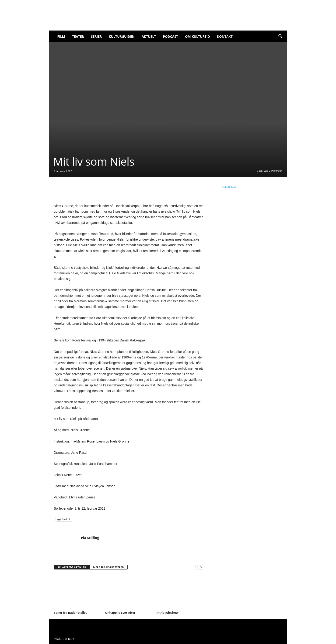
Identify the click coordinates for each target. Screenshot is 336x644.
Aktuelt (149, 36)
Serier (96, 36)
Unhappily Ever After (120, 613)
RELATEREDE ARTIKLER (72, 567)
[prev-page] (195, 567)
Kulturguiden (122, 36)
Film (61, 36)
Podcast (170, 36)
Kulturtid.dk (229, 187)
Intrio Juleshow (168, 613)
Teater (78, 36)
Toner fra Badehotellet (70, 613)
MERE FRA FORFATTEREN (109, 567)
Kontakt (225, 36)
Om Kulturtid (198, 36)
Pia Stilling (90, 538)
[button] (280, 37)
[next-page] (201, 567)
